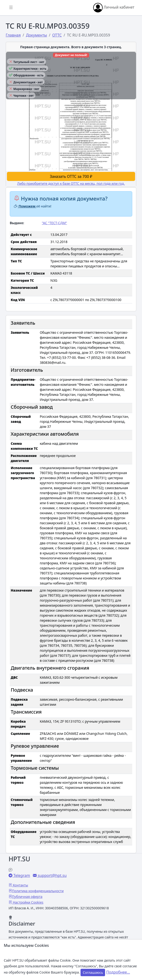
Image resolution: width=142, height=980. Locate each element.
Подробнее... (118, 972)
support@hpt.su (52, 875)
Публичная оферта (27, 897)
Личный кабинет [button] (114, 8)
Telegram (21, 875)
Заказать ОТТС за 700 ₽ (71, 176)
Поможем (25, 206)
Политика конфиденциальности (38, 891)
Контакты (20, 885)
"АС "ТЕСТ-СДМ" (55, 223)
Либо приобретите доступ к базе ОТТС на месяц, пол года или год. (71, 183)
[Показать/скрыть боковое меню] (11, 8)
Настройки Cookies (28, 902)
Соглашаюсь (93, 972)
